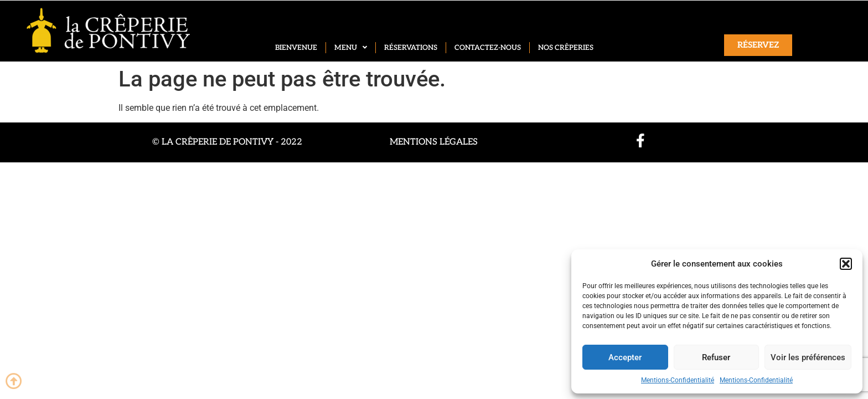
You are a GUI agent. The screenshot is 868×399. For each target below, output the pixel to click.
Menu (351, 48)
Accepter (625, 357)
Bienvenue (296, 48)
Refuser (716, 357)
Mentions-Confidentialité (678, 380)
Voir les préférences (808, 357)
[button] (846, 264)
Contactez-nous (488, 48)
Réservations (411, 48)
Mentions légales (434, 142)
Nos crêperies (566, 48)
